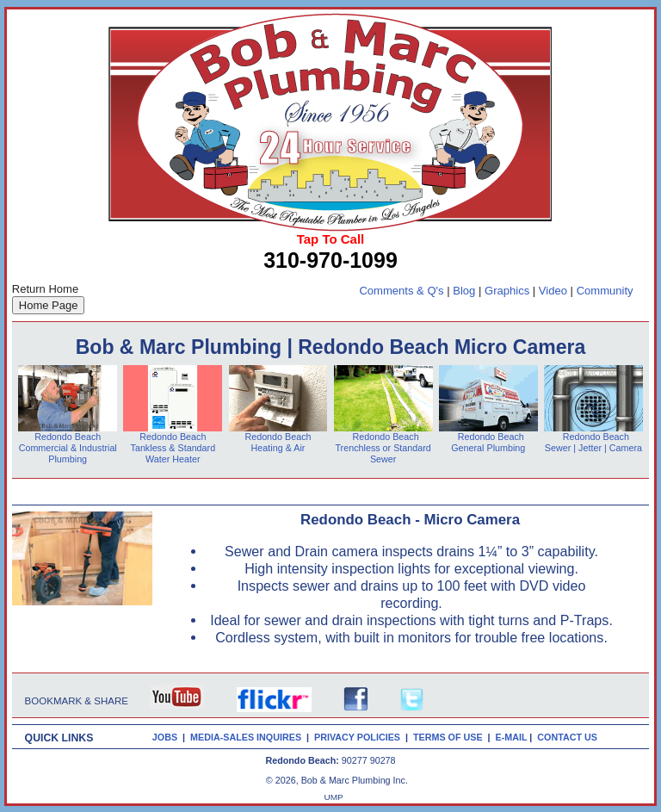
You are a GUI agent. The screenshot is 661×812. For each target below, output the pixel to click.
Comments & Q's (401, 291)
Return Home (45, 289)
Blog (464, 291)
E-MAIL (513, 737)
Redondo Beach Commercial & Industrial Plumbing (68, 448)
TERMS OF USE (451, 737)
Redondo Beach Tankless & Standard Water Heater (173, 448)
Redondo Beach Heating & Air (278, 442)
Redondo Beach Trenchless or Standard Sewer (383, 448)
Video (553, 291)
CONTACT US (570, 737)
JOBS (165, 737)
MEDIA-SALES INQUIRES (248, 737)
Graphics (507, 291)
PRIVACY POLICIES (360, 737)
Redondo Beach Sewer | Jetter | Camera (593, 442)
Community (605, 291)
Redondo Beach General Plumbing (488, 442)
